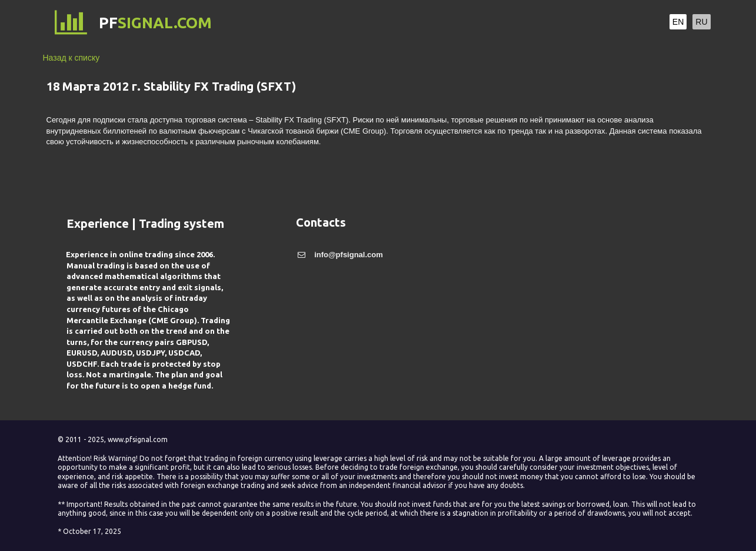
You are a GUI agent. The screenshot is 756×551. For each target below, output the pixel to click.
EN (678, 22)
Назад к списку (71, 58)
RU (701, 22)
